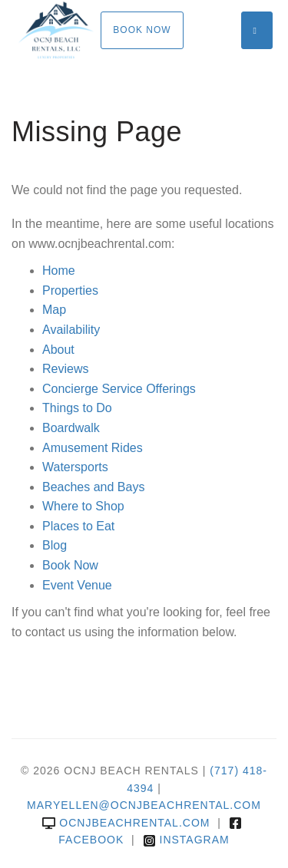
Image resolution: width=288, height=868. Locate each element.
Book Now (142, 30)
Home (59, 271)
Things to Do (77, 408)
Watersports (75, 467)
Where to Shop (83, 506)
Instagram (186, 840)
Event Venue (77, 585)
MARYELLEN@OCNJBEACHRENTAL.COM (144, 805)
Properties (70, 290)
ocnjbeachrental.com (126, 823)
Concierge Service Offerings (119, 389)
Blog (55, 545)
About (58, 350)
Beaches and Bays (93, 487)
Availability (71, 330)
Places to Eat (78, 526)
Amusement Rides (93, 448)
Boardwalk (71, 428)
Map (54, 310)
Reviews (65, 369)
